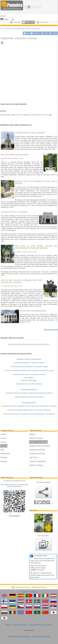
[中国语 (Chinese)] (45, 612)
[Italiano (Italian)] (45, 596)
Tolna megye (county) (30, 366)
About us (8, 625)
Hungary (8, 29)
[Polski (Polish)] (4, 607)
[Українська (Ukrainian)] (13, 607)
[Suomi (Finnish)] (4, 601)
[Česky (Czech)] (21, 607)
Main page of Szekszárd (51, 330)
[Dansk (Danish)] (29, 601)
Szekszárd (28, 29)
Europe (37, 397)
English (6, 19)
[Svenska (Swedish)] (37, 601)
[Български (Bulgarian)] (4, 612)
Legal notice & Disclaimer (20, 625)
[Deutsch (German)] (13, 596)
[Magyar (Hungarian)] (54, 596)
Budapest (41, 636)
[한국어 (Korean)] (4, 618)
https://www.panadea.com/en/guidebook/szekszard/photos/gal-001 (14, 485)
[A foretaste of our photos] (43, 545)
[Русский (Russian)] (54, 601)
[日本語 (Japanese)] (54, 612)
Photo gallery (36, 29)
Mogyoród (35, 636)
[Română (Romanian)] (13, 612)
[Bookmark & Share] (43, 492)
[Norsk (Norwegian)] (45, 601)
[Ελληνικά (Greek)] (21, 612)
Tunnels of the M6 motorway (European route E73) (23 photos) (29, 344)
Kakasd (23, 384)
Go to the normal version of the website (41, 625)
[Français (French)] (37, 596)
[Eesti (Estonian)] (13, 601)
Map (50, 115)
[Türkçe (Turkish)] (29, 612)
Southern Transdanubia (18, 29)
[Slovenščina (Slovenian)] (37, 607)
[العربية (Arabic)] (37, 612)
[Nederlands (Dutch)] (21, 601)
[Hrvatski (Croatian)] (45, 607)
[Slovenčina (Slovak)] (29, 607)
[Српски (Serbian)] (54, 607)
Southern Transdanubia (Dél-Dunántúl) (30, 370)
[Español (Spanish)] (21, 596)
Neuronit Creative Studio (23, 636)
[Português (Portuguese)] (29, 596)
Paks (36, 384)
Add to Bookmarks (14, 516)
